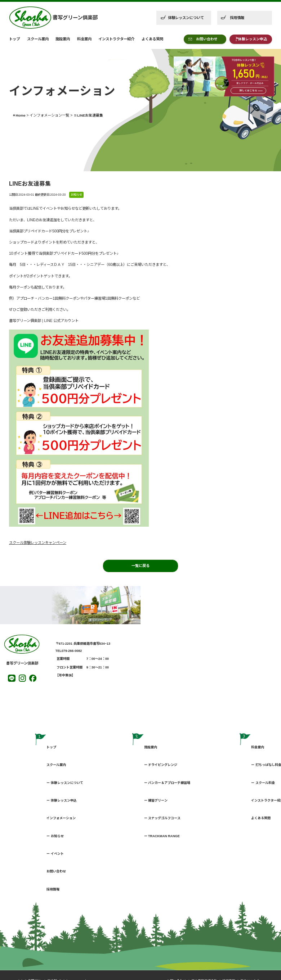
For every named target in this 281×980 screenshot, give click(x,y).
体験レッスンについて (186, 18)
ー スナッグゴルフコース (162, 818)
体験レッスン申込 (253, 39)
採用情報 (237, 18)
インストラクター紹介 (116, 39)
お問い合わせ (207, 39)
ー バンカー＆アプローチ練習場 (167, 783)
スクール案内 (38, 39)
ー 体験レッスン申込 (62, 800)
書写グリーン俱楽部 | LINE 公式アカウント (44, 321)
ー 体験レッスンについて (65, 783)
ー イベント (55, 854)
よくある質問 (152, 39)
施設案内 (63, 39)
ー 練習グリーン (156, 800)
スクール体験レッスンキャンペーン (38, 543)
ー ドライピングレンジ (161, 765)
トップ (14, 39)
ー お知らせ (55, 836)
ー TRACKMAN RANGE (162, 836)
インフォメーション (61, 818)
